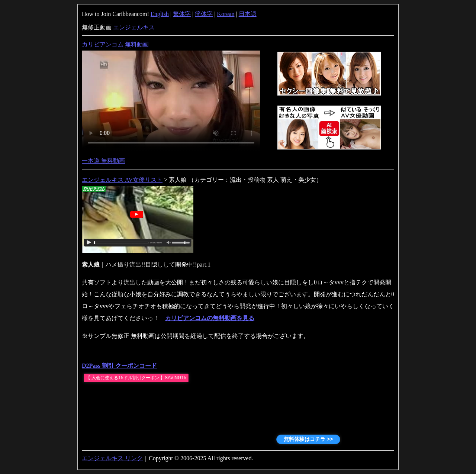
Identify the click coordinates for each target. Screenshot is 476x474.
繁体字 (182, 14)
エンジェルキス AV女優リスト (122, 180)
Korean (226, 14)
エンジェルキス (134, 27)
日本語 (248, 14)
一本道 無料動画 (103, 161)
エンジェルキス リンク (112, 458)
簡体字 (204, 14)
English (160, 14)
